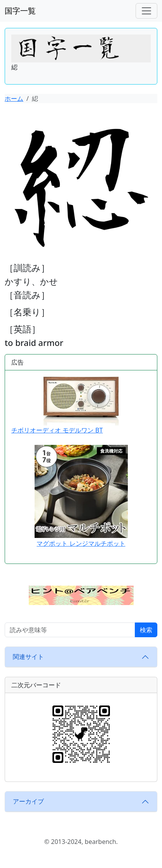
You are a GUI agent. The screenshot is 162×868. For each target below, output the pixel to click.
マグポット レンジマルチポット (81, 543)
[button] (81, 595)
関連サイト (28, 657)
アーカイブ (28, 801)
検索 (146, 630)
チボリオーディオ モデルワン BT (65, 405)
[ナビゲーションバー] (146, 11)
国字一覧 (20, 11)
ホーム (14, 99)
